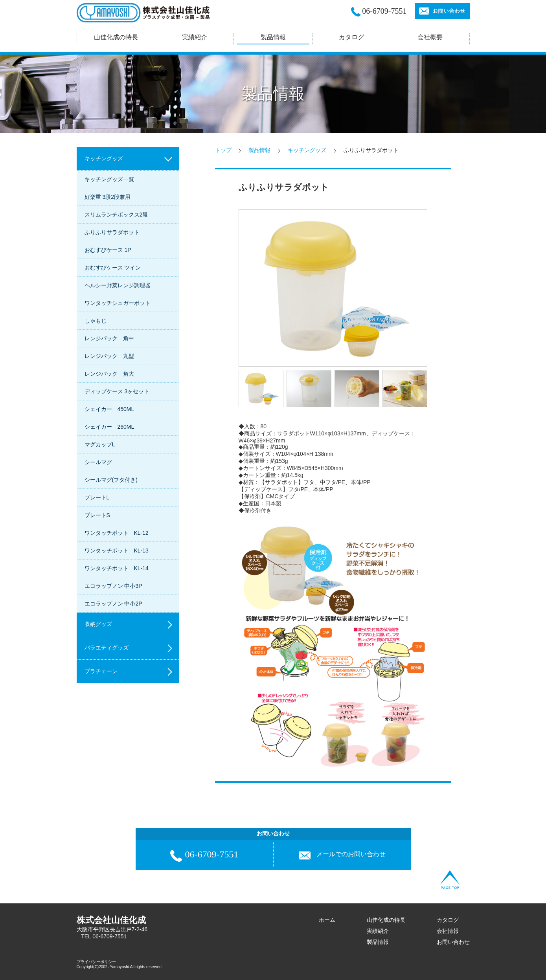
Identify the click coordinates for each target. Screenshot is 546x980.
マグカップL (100, 444)
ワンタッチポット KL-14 (117, 568)
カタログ (351, 37)
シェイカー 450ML (109, 409)
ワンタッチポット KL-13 (117, 551)
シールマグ (98, 462)
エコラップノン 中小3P (113, 586)
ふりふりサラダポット (112, 232)
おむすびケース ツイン (113, 268)
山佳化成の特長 (386, 920)
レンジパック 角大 (109, 374)
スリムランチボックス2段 (116, 215)
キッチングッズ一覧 (109, 179)
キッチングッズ (307, 150)
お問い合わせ (453, 942)
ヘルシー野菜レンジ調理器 (118, 285)
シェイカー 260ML (109, 427)
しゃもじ (96, 321)
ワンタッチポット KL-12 (117, 533)
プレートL (97, 497)
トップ (223, 150)
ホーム (327, 920)
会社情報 (448, 931)
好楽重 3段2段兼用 (108, 197)
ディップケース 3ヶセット (117, 391)
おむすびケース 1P (108, 250)
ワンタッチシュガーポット (118, 303)
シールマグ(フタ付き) (111, 480)
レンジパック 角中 (109, 338)
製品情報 (259, 150)
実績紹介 (378, 931)
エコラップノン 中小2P (113, 604)
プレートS (97, 515)
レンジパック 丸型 (109, 356)
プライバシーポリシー (96, 962)
